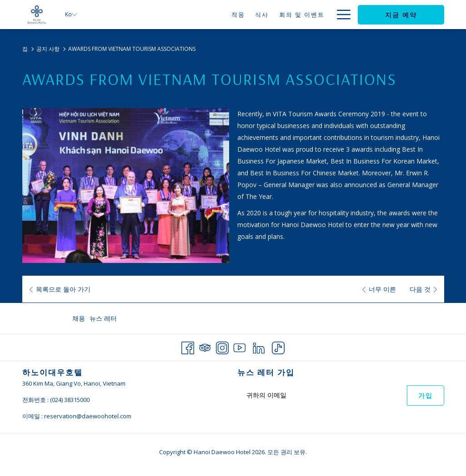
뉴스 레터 (103, 318)
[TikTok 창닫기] (278, 347)
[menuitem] (80, 318)
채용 (79, 318)
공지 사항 (48, 49)
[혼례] (294, 15)
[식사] (214, 15)
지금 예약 (401, 15)
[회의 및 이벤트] (254, 15)
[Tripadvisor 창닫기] (205, 347)
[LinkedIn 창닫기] (259, 347)
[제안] (318, 15)
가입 (426, 396)
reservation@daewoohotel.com (88, 416)
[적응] (190, 15)
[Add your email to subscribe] (322, 395)
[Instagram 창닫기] (222, 347)
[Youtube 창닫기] (240, 347)
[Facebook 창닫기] (188, 347)
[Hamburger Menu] (340, 15)
